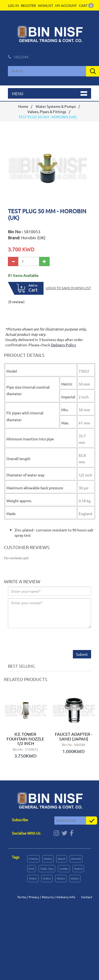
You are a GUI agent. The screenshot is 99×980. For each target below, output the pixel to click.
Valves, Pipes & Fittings (47, 111)
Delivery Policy (63, 345)
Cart (86, 5)
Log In (13, 5)
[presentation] (48, 640)
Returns (48, 897)
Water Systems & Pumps (56, 106)
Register (28, 5)
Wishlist (46, 5)
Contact (87, 897)
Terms (22, 897)
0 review (16, 302)
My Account (66, 5)
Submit (82, 654)
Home (23, 106)
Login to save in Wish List (68, 288)
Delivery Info (66, 897)
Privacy (34, 897)
